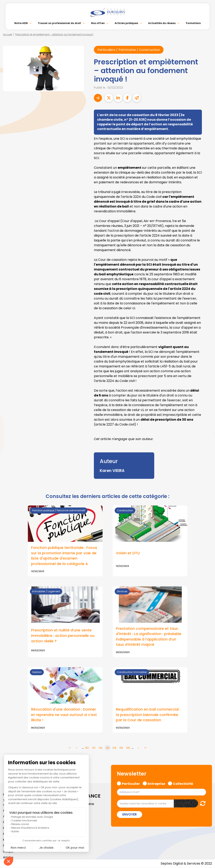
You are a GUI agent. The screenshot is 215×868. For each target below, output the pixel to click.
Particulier (131, 784)
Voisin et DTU (128, 553)
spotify (207, 450)
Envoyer (130, 815)
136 (128, 748)
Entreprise (156, 784)
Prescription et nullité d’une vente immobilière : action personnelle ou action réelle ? (63, 636)
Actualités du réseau (162, 23)
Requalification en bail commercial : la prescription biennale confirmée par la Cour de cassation (148, 715)
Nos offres (98, 23)
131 (94, 748)
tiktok (207, 458)
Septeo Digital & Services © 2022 (186, 864)
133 (108, 748)
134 (114, 748)
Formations (193, 23)
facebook (207, 410)
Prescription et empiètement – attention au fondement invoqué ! (54, 34)
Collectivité (183, 784)
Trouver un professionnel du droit (59, 23)
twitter (207, 418)
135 (121, 748)
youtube (207, 434)
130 (87, 748)
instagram (207, 442)
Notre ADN (21, 23)
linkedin (207, 426)
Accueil (8, 34)
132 (101, 748)
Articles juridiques (126, 23)
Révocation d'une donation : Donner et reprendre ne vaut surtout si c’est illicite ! (64, 715)
